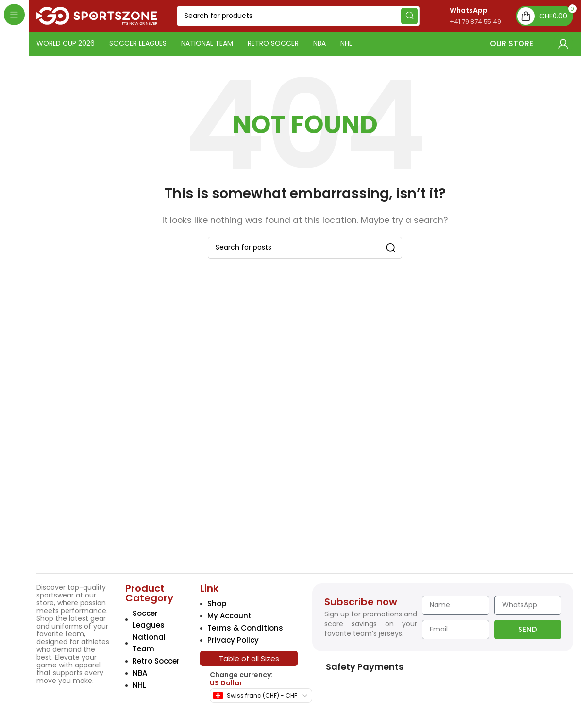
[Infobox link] (465, 16)
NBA (140, 673)
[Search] (298, 16)
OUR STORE (505, 43)
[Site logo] (97, 15)
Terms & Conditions (245, 628)
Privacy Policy (233, 640)
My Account (229, 616)
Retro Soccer (156, 661)
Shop (217, 604)
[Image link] (104, 496)
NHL (139, 685)
